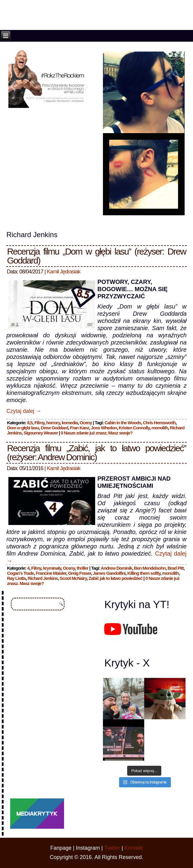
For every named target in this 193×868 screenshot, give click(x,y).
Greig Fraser (79, 573)
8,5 (30, 423)
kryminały (52, 568)
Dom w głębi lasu (23, 428)
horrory (53, 423)
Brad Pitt (176, 568)
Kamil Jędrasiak (63, 272)
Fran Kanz (80, 428)
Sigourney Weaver (41, 433)
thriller (82, 568)
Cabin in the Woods (123, 423)
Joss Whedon (104, 428)
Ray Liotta (16, 578)
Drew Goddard (54, 428)
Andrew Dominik (116, 568)
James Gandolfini (109, 573)
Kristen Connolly (134, 428)
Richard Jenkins (43, 578)
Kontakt (134, 848)
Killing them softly (144, 573)
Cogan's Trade (20, 573)
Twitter (112, 848)
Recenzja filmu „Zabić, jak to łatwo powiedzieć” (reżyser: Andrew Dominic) (96, 453)
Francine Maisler (51, 573)
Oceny (86, 423)
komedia (70, 423)
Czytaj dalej (24, 411)
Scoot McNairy (73, 578)
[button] (13, 86)
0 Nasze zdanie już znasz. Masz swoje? (97, 433)
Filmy (39, 423)
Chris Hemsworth (159, 423)
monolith (160, 428)
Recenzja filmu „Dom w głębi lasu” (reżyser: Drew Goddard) (96, 256)
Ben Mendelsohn (150, 568)
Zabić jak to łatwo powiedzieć (116, 578)
